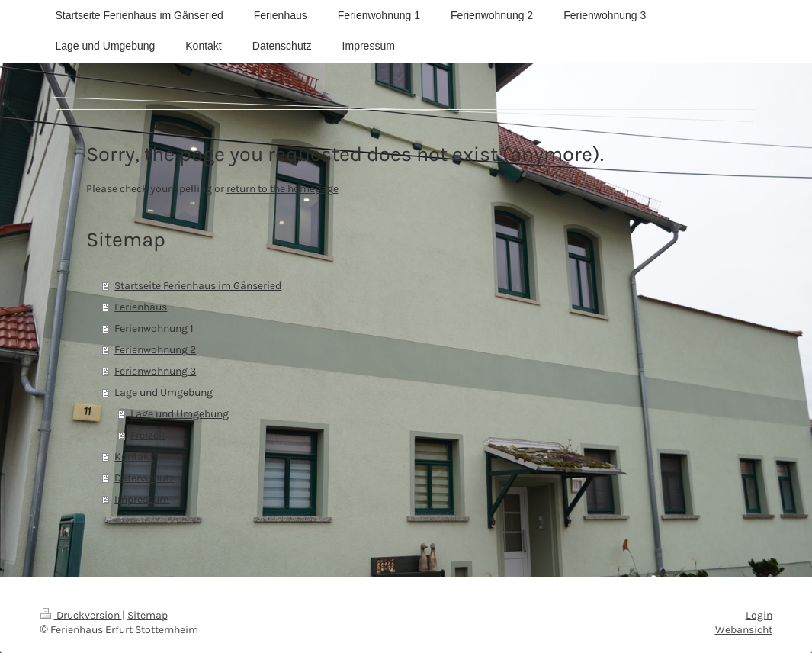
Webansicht (744, 630)
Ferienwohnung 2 (155, 350)
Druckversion (81, 615)
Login (759, 615)
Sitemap (148, 615)
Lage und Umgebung (164, 392)
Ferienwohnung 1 (154, 328)
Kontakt (134, 457)
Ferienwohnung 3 (155, 371)
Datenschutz (144, 478)
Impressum (142, 499)
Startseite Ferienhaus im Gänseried (198, 286)
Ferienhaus (141, 307)
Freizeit (148, 435)
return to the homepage (282, 189)
